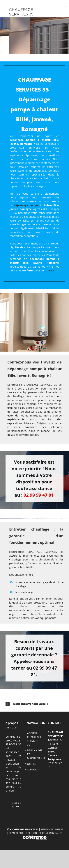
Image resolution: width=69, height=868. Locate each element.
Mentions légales (52, 829)
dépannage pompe (26, 205)
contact (49, 270)
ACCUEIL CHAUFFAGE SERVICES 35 (34, 739)
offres (32, 764)
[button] (34, 704)
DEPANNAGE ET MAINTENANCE (34, 754)
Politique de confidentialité (44, 833)
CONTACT (33, 769)
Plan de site (16, 833)
